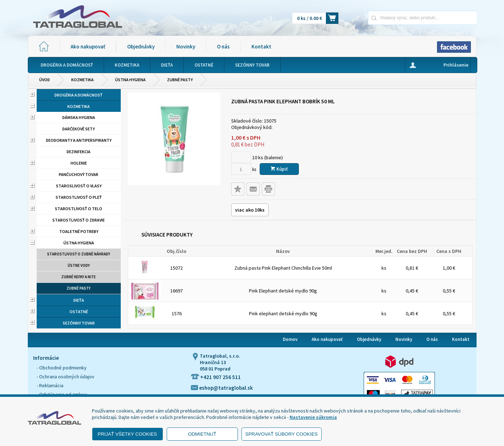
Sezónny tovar (79, 323)
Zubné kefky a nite (79, 277)
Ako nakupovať (88, 46)
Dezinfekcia (79, 152)
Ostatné (79, 312)
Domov (290, 339)
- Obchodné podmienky (62, 368)
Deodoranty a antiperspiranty (79, 140)
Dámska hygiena (79, 117)
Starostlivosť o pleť (79, 197)
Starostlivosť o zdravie (79, 220)
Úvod (45, 80)
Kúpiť (279, 169)
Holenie (79, 163)
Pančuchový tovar (79, 174)
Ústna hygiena (130, 80)
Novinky (186, 46)
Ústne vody (79, 265)
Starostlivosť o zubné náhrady (79, 254)
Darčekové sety (79, 129)
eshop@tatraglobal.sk (222, 388)
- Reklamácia (50, 385)
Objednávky (141, 46)
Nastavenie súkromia (313, 417)
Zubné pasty (180, 80)
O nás (223, 46)
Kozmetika (82, 80)
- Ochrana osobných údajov (66, 377)
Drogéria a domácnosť (79, 95)
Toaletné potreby (79, 231)
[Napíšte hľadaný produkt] (397, 18)
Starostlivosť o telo (79, 209)
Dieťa (79, 300)
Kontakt (261, 46)
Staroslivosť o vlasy (79, 186)
